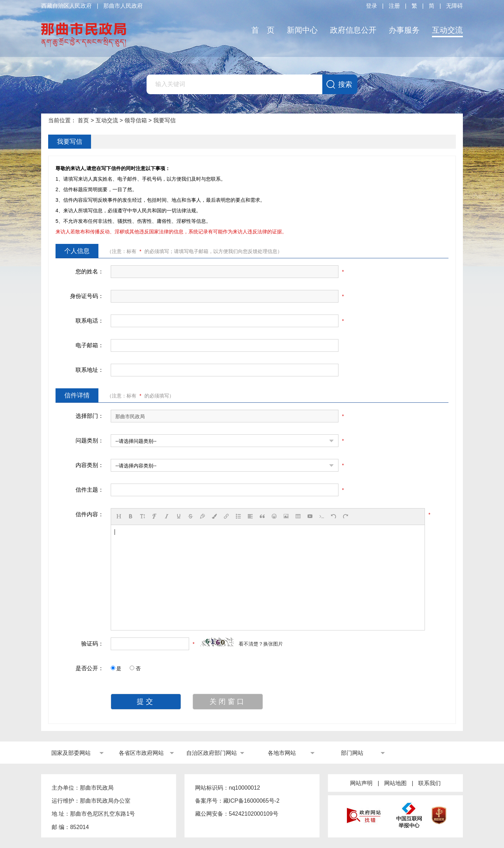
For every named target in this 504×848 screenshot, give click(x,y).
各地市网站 (282, 753)
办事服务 (404, 30)
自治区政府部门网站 (212, 753)
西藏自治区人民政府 (66, 6)
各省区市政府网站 (141, 753)
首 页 (263, 30)
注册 (394, 6)
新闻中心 (302, 30)
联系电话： (90, 321)
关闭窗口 (228, 701)
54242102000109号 (254, 814)
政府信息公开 (353, 30)
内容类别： (90, 465)
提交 (146, 701)
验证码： (92, 644)
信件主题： (90, 490)
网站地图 (395, 783)
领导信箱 (136, 120)
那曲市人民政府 (123, 6)
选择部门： (90, 416)
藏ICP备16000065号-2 (251, 801)
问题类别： (90, 441)
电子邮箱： (90, 345)
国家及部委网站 (71, 753)
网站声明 (361, 783)
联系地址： (90, 370)
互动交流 (447, 30)
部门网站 (352, 753)
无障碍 (454, 6)
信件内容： (90, 514)
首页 (83, 120)
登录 (371, 6)
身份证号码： (87, 296)
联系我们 (429, 783)
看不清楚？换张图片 (261, 644)
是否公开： (90, 668)
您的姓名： (90, 271)
